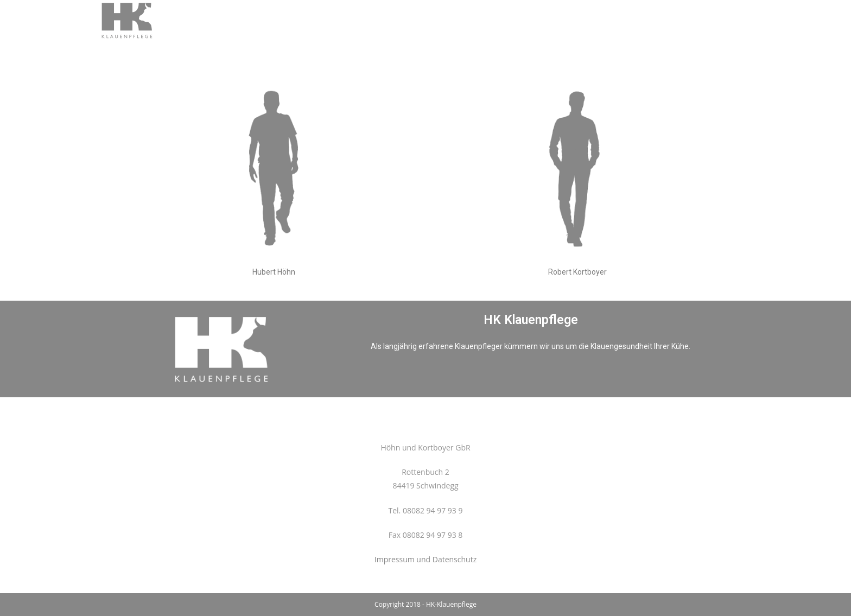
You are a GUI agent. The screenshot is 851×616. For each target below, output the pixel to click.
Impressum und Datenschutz (426, 559)
